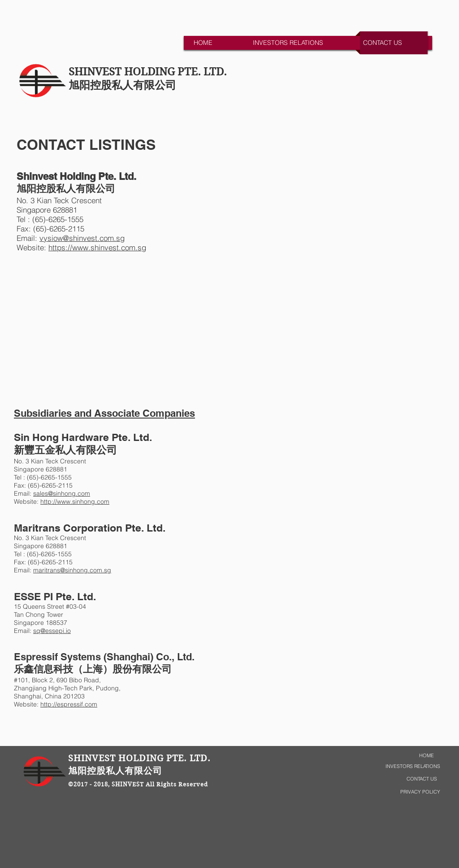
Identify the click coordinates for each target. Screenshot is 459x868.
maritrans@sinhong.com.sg (72, 570)
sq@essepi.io (52, 631)
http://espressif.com (69, 704)
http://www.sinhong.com (75, 502)
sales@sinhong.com (62, 493)
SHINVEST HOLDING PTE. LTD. (148, 72)
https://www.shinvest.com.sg (97, 247)
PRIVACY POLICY (420, 792)
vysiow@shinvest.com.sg (82, 238)
